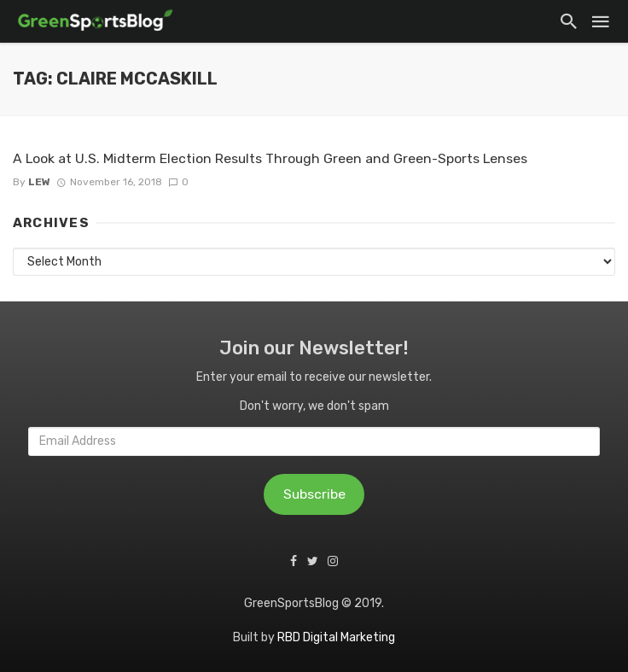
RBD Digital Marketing (336, 637)
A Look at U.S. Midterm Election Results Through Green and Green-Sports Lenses (270, 158)
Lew (39, 182)
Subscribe (314, 494)
